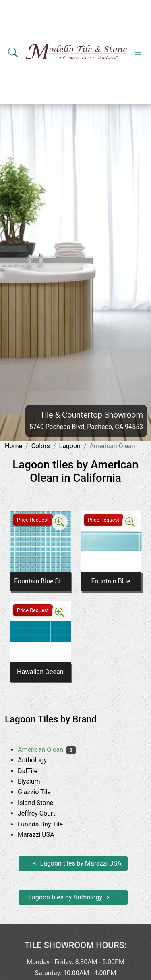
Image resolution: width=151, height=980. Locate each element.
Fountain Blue (111, 581)
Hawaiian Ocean (40, 672)
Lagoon (70, 446)
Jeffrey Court (43, 813)
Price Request (33, 520)
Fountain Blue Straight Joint (40, 581)
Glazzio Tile (40, 792)
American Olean (47, 750)
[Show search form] (13, 52)
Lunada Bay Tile (48, 824)
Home (13, 446)
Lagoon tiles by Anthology (66, 897)
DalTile (34, 771)
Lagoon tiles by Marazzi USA (81, 863)
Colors (41, 446)
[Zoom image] (60, 522)
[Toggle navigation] (138, 52)
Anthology (38, 760)
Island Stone (42, 803)
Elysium (35, 781)
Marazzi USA (42, 835)
